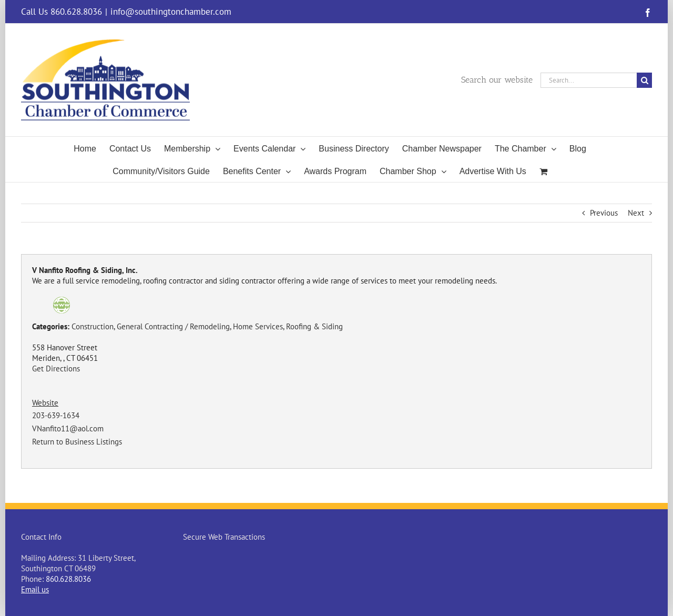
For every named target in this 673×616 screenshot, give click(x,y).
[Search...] (589, 80)
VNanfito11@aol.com (68, 428)
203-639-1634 (56, 415)
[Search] (644, 80)
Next (636, 213)
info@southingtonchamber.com (171, 12)
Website (45, 403)
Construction (93, 326)
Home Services (258, 326)
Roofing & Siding (314, 326)
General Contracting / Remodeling (173, 326)
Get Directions (56, 368)
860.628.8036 (68, 579)
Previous (604, 213)
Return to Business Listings (77, 442)
